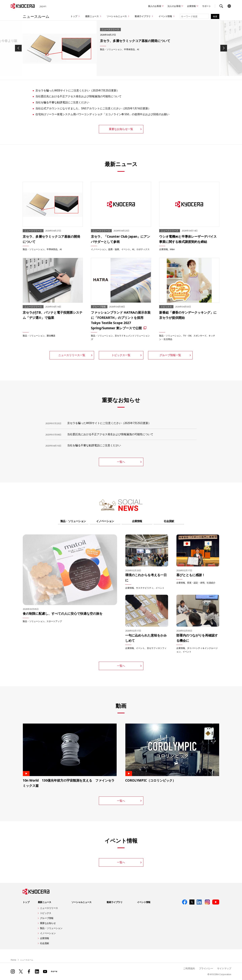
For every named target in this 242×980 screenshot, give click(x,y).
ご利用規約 (189, 968)
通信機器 (51, 336)
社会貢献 (169, 521)
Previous (18, 48)
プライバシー (206, 968)
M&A (172, 249)
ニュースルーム (36, 16)
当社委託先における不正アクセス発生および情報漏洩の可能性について (78, 96)
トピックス (46, 913)
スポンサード (200, 336)
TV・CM (187, 336)
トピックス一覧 (121, 355)
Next (224, 48)
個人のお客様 (155, 6)
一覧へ (121, 462)
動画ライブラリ (143, 16)
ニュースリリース (49, 908)
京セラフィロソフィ (157, 648)
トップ (74, 16)
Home (13, 960)
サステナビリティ (145, 588)
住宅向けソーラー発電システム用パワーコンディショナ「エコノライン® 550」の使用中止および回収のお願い (102, 114)
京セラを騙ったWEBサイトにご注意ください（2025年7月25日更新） (77, 90)
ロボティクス (143, 249)
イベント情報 (165, 16)
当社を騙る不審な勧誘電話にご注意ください (62, 102)
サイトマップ (224, 968)
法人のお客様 (174, 6)
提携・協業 (114, 249)
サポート (207, 6)
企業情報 (191, 6)
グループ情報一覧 (170, 355)
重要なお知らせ (48, 923)
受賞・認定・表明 (196, 583)
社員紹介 (211, 583)
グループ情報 (47, 918)
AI (138, 49)
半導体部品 (129, 49)
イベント (126, 249)
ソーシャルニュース (117, 16)
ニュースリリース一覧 (72, 355)
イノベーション (99, 249)
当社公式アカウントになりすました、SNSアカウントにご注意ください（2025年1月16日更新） (93, 108)
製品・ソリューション (111, 49)
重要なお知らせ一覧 (121, 129)
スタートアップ (54, 621)
